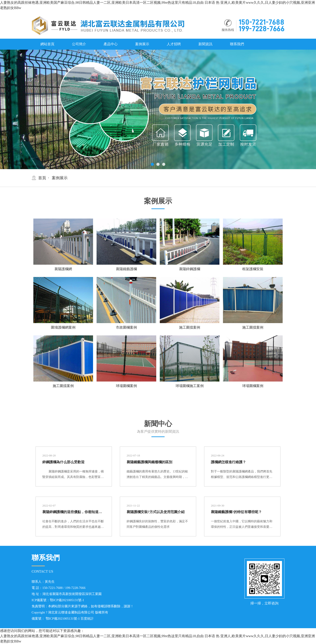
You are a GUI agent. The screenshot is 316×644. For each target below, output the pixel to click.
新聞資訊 (205, 44)
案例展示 (142, 44)
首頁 (42, 178)
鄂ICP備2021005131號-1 (67, 600)
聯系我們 (237, 44)
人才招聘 (174, 44)
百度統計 (87, 619)
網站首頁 (47, 44)
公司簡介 (79, 44)
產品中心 (111, 44)
